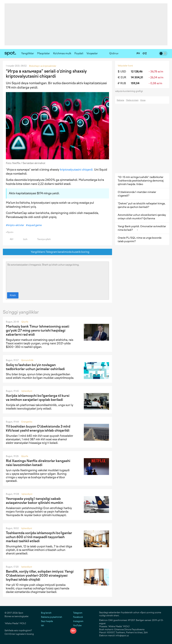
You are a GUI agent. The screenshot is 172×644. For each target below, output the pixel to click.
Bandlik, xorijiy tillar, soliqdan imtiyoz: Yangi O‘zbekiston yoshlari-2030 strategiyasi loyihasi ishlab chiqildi (40, 575)
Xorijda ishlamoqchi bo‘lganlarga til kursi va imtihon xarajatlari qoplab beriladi (38, 398)
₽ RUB (122, 83)
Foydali (79, 53)
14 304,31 (137, 77)
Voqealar (92, 53)
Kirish (13, 295)
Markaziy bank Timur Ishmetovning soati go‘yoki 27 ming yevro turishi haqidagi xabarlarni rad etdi (38, 330)
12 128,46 (137, 72)
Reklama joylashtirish (52, 617)
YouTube (76, 625)
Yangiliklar (28, 53)
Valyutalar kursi (125, 66)
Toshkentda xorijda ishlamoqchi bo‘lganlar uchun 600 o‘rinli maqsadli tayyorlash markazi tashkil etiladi (39, 537)
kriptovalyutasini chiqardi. (77, 170)
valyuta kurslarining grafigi (130, 91)
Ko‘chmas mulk (62, 53)
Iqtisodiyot (27, 391)
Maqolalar (44, 53)
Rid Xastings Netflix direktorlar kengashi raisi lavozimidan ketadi (38, 463)
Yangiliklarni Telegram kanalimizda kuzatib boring (58, 252)
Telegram (76, 613)
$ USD (122, 72)
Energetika (27, 422)
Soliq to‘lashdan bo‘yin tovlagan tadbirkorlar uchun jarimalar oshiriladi (35, 367)
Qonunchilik (27, 360)
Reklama (120, 100)
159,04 (135, 83)
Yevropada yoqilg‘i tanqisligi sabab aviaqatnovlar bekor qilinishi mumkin (35, 501)
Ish (42, 625)
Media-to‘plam (132, 100)
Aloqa (143, 100)
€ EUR (122, 77)
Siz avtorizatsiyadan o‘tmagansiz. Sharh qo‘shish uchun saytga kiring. (57, 276)
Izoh (23, 239)
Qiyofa (25, 322)
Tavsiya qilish (42, 239)
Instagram (77, 621)
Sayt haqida (47, 621)
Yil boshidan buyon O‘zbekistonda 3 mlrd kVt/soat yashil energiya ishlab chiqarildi (38, 428)
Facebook (77, 617)
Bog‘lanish (46, 613)
